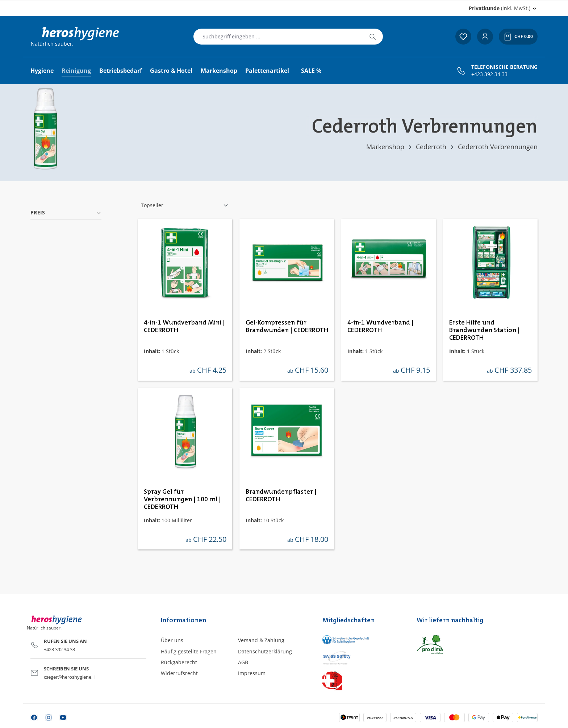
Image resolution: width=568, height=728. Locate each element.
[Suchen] (373, 37)
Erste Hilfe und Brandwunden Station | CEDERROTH (485, 330)
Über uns (172, 640)
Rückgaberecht (179, 662)
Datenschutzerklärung (265, 651)
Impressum (252, 673)
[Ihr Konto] (485, 37)
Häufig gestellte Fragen (189, 651)
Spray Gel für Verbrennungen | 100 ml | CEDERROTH (182, 499)
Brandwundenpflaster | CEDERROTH (281, 496)
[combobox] (278, 37)
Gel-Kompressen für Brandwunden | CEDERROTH (287, 327)
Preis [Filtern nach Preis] (66, 212)
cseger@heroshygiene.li (69, 677)
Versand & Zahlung (261, 640)
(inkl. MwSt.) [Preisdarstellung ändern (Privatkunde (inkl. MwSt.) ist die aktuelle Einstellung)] (500, 8)
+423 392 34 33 (489, 74)
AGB (243, 662)
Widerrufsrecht (179, 673)
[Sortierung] (185, 205)
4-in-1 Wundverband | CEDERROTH (381, 327)
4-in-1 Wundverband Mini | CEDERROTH (184, 327)
